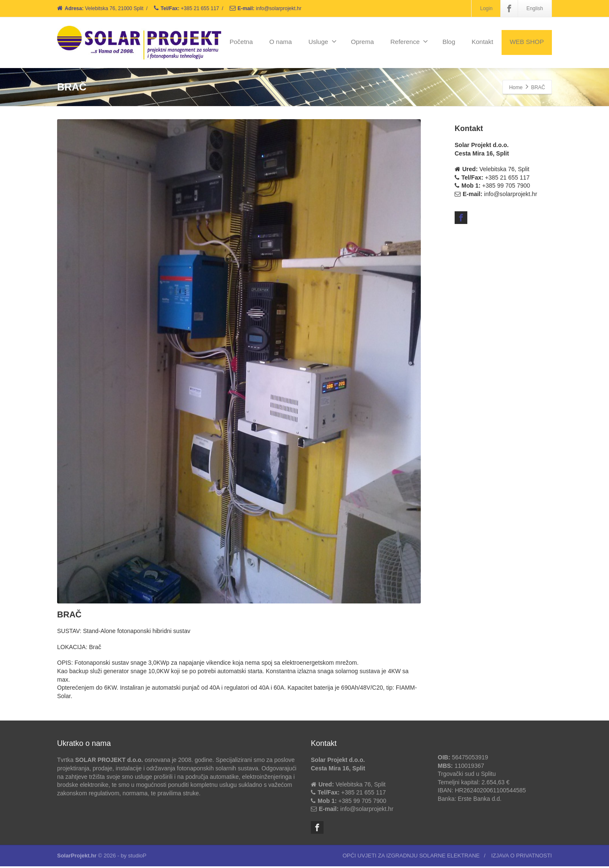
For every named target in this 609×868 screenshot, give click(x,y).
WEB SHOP (527, 42)
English (535, 8)
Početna (241, 42)
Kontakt (482, 42)
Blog (449, 42)
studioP (137, 857)
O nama (281, 42)
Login (486, 8)
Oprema (362, 42)
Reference (409, 41)
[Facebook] (509, 8)
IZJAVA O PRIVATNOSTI (521, 857)
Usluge (322, 41)
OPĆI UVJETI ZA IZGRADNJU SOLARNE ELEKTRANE (411, 857)
